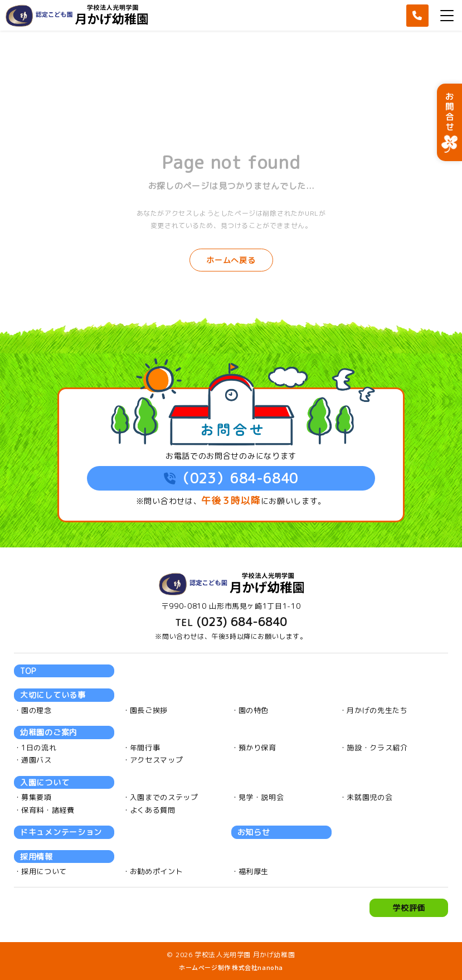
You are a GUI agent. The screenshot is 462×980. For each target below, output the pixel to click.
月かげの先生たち (377, 710)
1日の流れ (39, 748)
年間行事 (145, 748)
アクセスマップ (157, 760)
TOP (28, 671)
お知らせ (254, 832)
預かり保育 (257, 748)
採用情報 (37, 857)
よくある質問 (153, 810)
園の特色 (254, 710)
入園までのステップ (164, 797)
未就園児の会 (369, 797)
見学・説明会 (261, 797)
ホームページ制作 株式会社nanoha (231, 967)
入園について (45, 782)
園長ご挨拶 (149, 710)
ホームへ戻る (231, 260)
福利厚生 (254, 871)
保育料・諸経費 (48, 810)
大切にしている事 (53, 695)
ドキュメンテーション (61, 832)
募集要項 (37, 797)
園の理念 (37, 710)
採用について (44, 871)
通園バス (37, 760)
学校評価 (409, 908)
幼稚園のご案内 (49, 732)
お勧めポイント (157, 871)
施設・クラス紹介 (377, 748)
